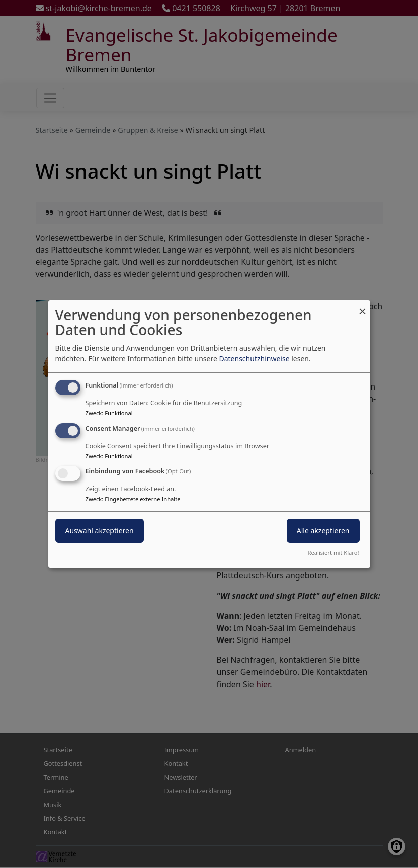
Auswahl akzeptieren (100, 531)
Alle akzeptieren (323, 531)
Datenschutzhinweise (254, 359)
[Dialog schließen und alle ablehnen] (363, 306)
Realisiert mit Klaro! (333, 553)
